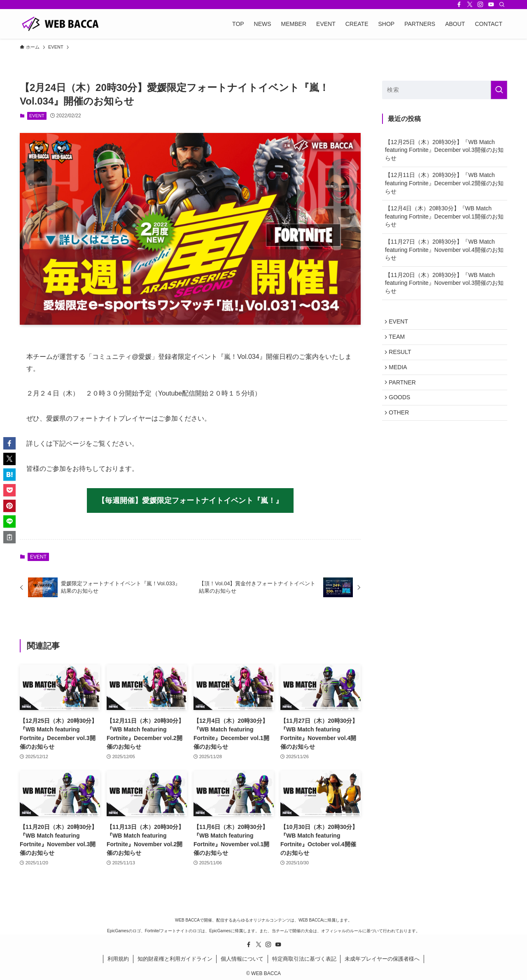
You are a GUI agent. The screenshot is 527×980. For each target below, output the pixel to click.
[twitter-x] (470, 5)
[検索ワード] (445, 90)
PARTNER (404, 391)
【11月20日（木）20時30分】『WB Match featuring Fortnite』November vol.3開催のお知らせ (444, 283)
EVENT (37, 116)
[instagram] (480, 5)
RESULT (402, 357)
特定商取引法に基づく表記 (304, 959)
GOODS (401, 408)
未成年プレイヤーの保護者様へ (382, 959)
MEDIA (400, 374)
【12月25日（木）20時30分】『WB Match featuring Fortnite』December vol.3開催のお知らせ (444, 150)
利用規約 (118, 959)
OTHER (401, 425)
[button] (9, 443)
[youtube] (491, 5)
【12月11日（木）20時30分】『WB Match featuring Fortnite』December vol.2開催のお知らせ (444, 183)
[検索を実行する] (499, 90)
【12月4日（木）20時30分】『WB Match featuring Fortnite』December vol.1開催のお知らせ (444, 216)
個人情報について (242, 959)
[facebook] (459, 5)
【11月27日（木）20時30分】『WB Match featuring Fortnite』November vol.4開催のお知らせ (444, 250)
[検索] (502, 5)
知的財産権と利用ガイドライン (175, 959)
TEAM (399, 340)
